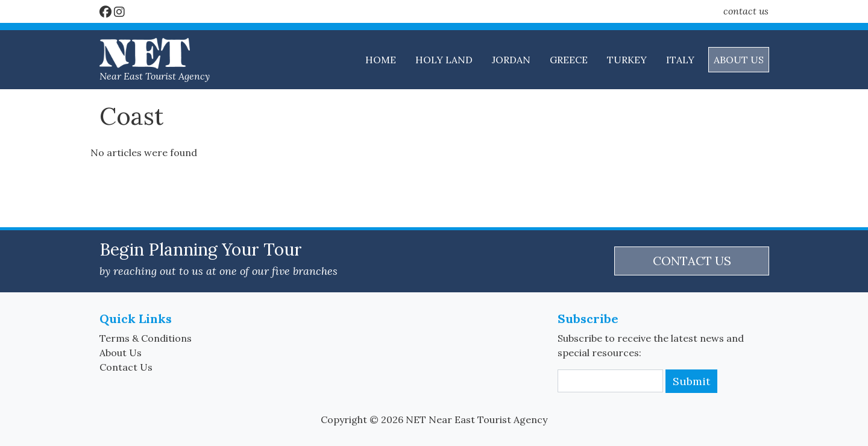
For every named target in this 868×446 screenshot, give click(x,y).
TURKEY (627, 60)
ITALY (680, 60)
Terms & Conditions (146, 338)
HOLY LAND (444, 60)
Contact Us (126, 367)
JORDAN (511, 60)
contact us (746, 11)
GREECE (569, 60)
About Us (121, 353)
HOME (381, 60)
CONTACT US (692, 261)
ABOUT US (739, 60)
